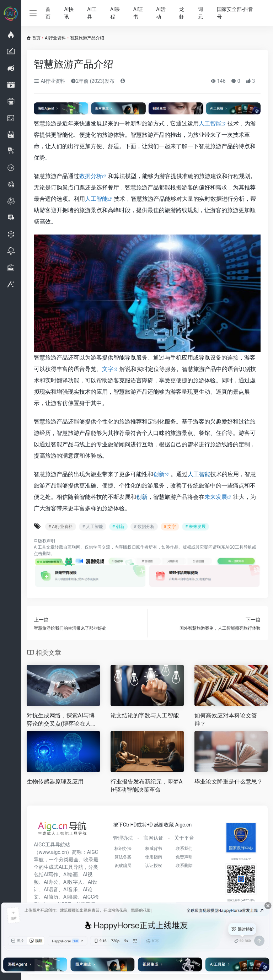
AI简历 (51, 897)
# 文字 (170, 527)
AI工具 (92, 13)
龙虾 (182, 13)
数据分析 (91, 176)
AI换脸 (71, 897)
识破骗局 (123, 866)
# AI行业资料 (61, 527)
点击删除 (42, 554)
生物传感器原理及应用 (55, 782)
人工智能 (210, 123)
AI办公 (51, 882)
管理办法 (123, 838)
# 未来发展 (196, 527)
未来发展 (216, 497)
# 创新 (118, 527)
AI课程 (115, 13)
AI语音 (51, 889)
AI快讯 (69, 13)
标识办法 (123, 849)
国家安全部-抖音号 (235, 13)
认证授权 (154, 866)
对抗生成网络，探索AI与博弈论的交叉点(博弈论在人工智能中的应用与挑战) (62, 720)
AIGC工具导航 (239, 547)
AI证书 (138, 13)
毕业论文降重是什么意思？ (229, 782)
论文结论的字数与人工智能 (145, 715)
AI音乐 (71, 889)
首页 (48, 13)
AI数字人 (73, 882)
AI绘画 (71, 874)
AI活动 (161, 13)
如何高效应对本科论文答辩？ (226, 720)
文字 (108, 369)
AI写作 (51, 874)
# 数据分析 (144, 527)
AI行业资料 (55, 38)
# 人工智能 (92, 527)
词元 (200, 13)
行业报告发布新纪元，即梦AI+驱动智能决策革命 (146, 786)
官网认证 (154, 838)
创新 (159, 474)
